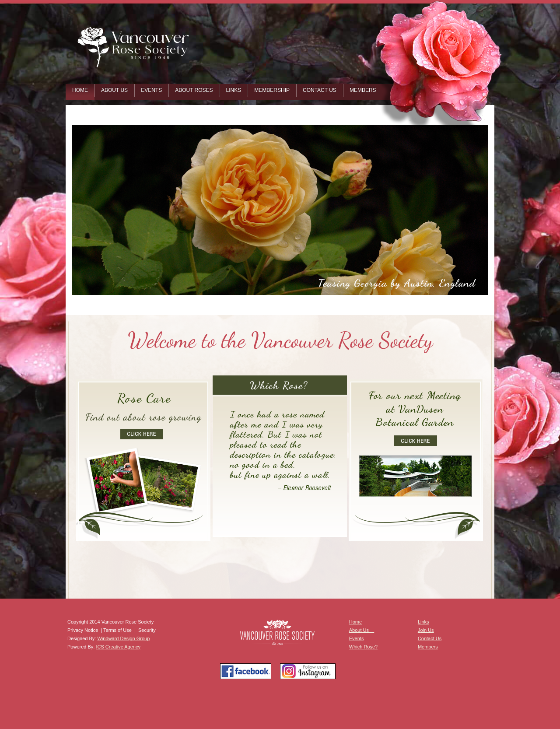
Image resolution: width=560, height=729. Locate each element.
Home (355, 622)
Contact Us (430, 638)
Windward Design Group (123, 638)
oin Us (427, 630)
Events (357, 638)
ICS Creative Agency (118, 647)
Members (428, 647)
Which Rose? (363, 647)
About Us (362, 630)
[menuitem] (80, 92)
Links (423, 622)
